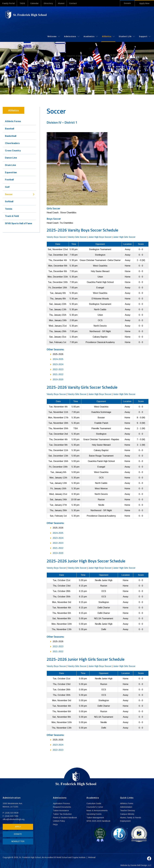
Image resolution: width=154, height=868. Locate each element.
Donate (126, 3)
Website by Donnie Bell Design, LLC (136, 864)
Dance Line (11, 158)
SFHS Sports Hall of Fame (19, 223)
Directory (50, 3)
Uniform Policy (59, 821)
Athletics (108, 36)
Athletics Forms (127, 803)
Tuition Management (95, 818)
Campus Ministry (127, 814)
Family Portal (9, 3)
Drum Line (11, 165)
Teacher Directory (128, 810)
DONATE (17, 834)
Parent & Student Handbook (65, 818)
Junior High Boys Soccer (100, 237)
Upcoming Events (94, 814)
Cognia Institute (79, 856)
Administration (126, 807)
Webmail (92, 856)
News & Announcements (97, 810)
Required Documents (62, 807)
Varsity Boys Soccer (56, 237)
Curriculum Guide (94, 803)
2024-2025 (58, 359)
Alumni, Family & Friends (131, 818)
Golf (7, 187)
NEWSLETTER (17, 841)
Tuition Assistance (61, 810)
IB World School (61, 856)
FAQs (55, 825)
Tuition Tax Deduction (62, 814)
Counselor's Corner (95, 807)
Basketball (11, 136)
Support (145, 36)
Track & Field (12, 216)
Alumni (64, 3)
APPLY (17, 827)
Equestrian (11, 172)
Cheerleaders (12, 143)
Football (9, 180)
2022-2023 (58, 369)
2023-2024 (58, 364)
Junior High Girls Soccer (124, 237)
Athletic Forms (13, 121)
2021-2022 (58, 374)
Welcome (54, 36)
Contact (77, 3)
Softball (9, 201)
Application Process (62, 803)
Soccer (9, 194)
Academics (91, 36)
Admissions (72, 36)
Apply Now (144, 3)
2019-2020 (58, 379)
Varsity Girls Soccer (77, 237)
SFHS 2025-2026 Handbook (99, 821)
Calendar (36, 3)
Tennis (9, 209)
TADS (23, 3)
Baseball (10, 129)
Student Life (127, 36)
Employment (125, 821)
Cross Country (13, 150)
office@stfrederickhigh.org (14, 819)
